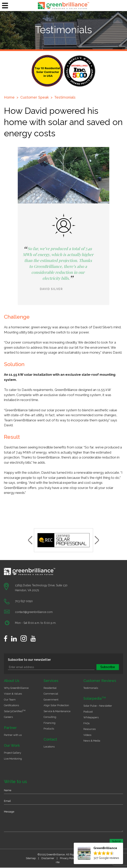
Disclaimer (48, 858)
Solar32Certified (15, 711)
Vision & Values (13, 694)
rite (58, 862)
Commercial (51, 694)
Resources (90, 729)
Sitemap (31, 858)
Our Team (10, 700)
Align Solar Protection (56, 705)
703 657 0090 (24, 601)
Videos (87, 735)
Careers (8, 717)
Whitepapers (91, 717)
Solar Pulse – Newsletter (98, 706)
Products (49, 729)
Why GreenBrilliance (16, 688)
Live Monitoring (13, 759)
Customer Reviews (100, 681)
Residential (50, 688)
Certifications (11, 705)
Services (51, 681)
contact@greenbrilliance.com (34, 612)
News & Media (92, 741)
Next (97, 540)
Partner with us (13, 735)
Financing (49, 723)
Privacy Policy (68, 858)
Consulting (50, 717)
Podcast (88, 712)
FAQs (86, 723)
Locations (49, 747)
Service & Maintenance (57, 711)
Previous (30, 540)
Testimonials (65, 97)
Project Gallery (13, 753)
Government (51, 700)
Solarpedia (95, 698)
